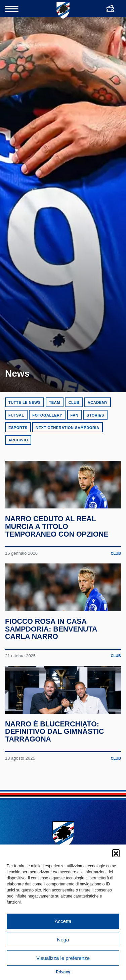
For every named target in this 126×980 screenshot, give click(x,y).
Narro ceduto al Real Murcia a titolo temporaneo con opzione (57, 537)
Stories (95, 415)
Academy (98, 402)
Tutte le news (25, 402)
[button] (116, 853)
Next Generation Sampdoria (68, 428)
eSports (18, 428)
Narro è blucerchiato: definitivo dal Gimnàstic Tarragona (55, 762)
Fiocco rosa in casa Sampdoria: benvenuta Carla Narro (51, 649)
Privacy (63, 972)
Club (74, 402)
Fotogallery (47, 415)
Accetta (63, 921)
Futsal (16, 415)
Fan (75, 415)
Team (55, 402)
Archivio (18, 440)
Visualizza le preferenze (63, 958)
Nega (63, 940)
